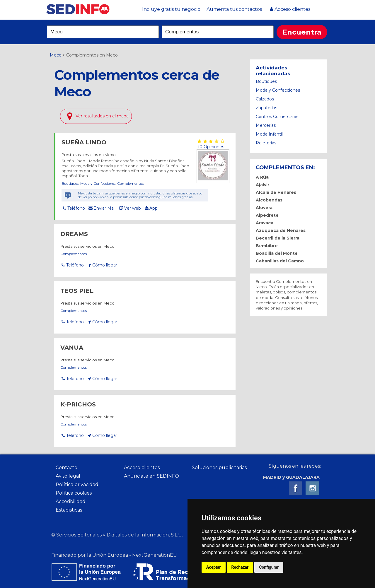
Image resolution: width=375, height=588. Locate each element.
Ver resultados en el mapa (102, 116)
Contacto (67, 468)
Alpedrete (267, 215)
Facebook (296, 488)
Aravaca (265, 223)
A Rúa (262, 177)
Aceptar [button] (214, 567)
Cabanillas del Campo (280, 261)
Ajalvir (262, 185)
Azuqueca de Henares (281, 230)
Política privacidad (77, 484)
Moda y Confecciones (98, 183)
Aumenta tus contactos (234, 9)
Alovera (264, 208)
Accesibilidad (71, 501)
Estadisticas (69, 510)
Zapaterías (266, 108)
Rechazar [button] (240, 567)
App (154, 208)
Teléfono (76, 208)
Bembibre (267, 246)
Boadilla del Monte (277, 253)
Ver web (133, 208)
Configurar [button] (269, 567)
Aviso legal (68, 476)
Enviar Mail (104, 208)
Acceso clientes (292, 9)
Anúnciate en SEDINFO (151, 476)
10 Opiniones (210, 147)
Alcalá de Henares (276, 192)
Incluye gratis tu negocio (171, 9)
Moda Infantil (269, 134)
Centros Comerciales (277, 117)
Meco (56, 55)
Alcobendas (269, 200)
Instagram (312, 488)
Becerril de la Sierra (278, 238)
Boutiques (70, 183)
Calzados (265, 99)
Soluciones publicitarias (219, 468)
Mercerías (266, 125)
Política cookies (74, 493)
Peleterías (266, 143)
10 (68, 195)
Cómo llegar (105, 265)
